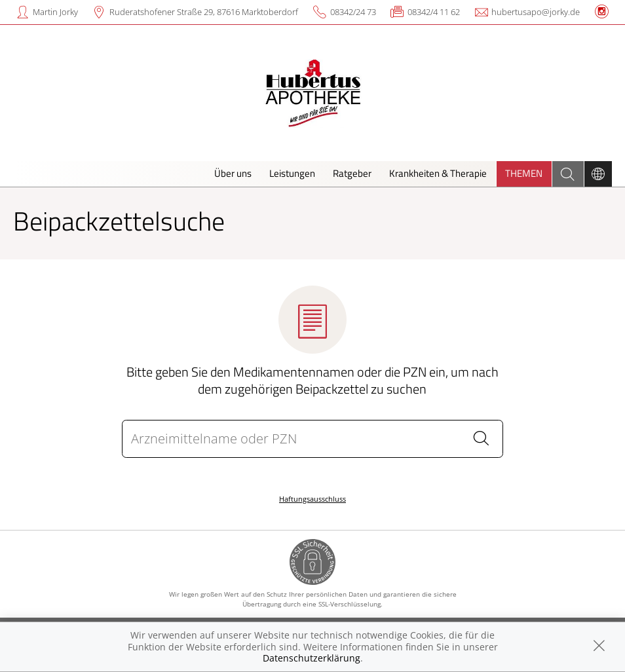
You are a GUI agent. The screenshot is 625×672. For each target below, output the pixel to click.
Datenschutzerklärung (312, 658)
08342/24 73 (353, 12)
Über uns (233, 173)
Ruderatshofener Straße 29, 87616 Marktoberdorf (204, 12)
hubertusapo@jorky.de (536, 12)
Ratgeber (352, 173)
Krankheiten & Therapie (438, 173)
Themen (524, 173)
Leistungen (292, 173)
